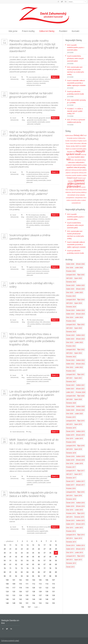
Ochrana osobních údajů (10, 640)
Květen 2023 (80, 334)
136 (34, 595)
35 (33, 552)
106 (47, 579)
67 (45, 564)
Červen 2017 (70, 480)
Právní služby (28, 31)
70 (5, 568)
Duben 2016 (70, 505)
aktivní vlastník (34, 118)
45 (33, 556)
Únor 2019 (70, 438)
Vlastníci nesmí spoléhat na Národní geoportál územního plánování (31, 95)
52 (16, 560)
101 (14, 579)
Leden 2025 (79, 292)
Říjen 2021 (81, 374)
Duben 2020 (70, 409)
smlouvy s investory (33, 83)
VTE (27, 225)
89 (56, 572)
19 (56, 545)
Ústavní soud (31, 273)
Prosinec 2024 (71, 295)
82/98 (67, 135)
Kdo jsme (13, 31)
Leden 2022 (79, 366)
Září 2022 (69, 352)
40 (5, 556)
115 (53, 583)
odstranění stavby (32, 180)
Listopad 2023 (71, 324)
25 (33, 548)
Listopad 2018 (71, 445)
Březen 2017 (80, 484)
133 (14, 595)
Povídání (63, 31)
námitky (73, 146)
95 (33, 575)
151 (27, 603)
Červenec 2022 (71, 356)
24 (27, 548)
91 (10, 575)
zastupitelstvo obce (81, 197)
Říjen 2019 (81, 420)
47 (45, 556)
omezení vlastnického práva (76, 165)
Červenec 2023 (71, 331)
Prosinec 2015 (71, 512)
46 (39, 556)
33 (22, 552)
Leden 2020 (79, 413)
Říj (4, 333)
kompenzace (35, 215)
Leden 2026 (79, 267)
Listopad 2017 (71, 470)
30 (4, 393)
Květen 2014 (80, 544)
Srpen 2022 (78, 352)
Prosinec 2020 (80, 391)
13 (22, 545)
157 (29, 606)
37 (45, 552)
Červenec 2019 (71, 427)
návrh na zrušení (81, 146)
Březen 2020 (80, 409)
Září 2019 (69, 423)
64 (27, 564)
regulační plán (39, 480)
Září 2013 (69, 559)
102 (20, 579)
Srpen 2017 (78, 473)
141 (14, 599)
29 (56, 548)
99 (56, 575)
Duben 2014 (70, 548)
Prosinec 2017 (71, 466)
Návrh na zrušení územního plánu (76, 148)
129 (40, 591)
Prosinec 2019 (71, 416)
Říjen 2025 (81, 274)
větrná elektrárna (38, 223)
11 (10, 545)
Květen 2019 (80, 431)
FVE (29, 215)
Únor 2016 (70, 509)
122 (47, 587)
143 (27, 599)
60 (5, 564)
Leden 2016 (79, 509)
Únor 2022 (70, 366)
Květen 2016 (80, 502)
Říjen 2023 (81, 324)
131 (53, 591)
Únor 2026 (70, 267)
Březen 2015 (80, 523)
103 (27, 579)
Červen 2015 (70, 519)
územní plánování (32, 381)
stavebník (42, 83)
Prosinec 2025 (71, 270)
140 (7, 599)
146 (47, 599)
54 (27, 560)
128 (34, 591)
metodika (43, 215)
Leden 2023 (79, 342)
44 (27, 556)
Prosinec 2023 (71, 320)
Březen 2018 (80, 459)
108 (7, 583)
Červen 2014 (70, 544)
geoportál (42, 118)
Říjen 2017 (81, 470)
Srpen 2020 (78, 398)
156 (23, 606)
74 (27, 568)
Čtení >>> (55, 77)
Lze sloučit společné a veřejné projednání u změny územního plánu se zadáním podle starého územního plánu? (34, 394)
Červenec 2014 (71, 541)
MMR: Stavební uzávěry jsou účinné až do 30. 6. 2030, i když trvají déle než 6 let (34, 441)
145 (40, 599)
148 (7, 603)
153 (40, 603)
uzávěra (35, 482)
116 (7, 587)
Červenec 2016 (71, 498)
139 (53, 595)
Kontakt (76, 31)
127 (27, 591)
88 (50, 572)
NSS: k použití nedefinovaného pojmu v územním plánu (76, 47)
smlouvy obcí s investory (41, 81)
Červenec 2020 (71, 402)
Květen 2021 (80, 384)
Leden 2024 (79, 317)
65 (33, 564)
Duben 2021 (70, 388)
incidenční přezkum (32, 174)
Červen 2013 (70, 566)
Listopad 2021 (71, 374)
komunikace (74, 140)
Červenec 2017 (71, 477)
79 (56, 568)
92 (16, 575)
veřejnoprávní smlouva (34, 85)
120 (34, 587)
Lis (4, 40)
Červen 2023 (70, 334)
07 (4, 134)
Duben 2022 (70, 363)
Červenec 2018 (71, 452)
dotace (71, 135)
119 (27, 587)
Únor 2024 (70, 317)
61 (10, 564)
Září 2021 (69, 377)
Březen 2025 (80, 288)
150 (20, 603)
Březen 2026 (80, 263)
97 (45, 575)
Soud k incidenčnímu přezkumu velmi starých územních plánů (75, 58)
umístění (33, 221)
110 (20, 583)
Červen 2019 (70, 431)
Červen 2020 (70, 406)
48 (50, 556)
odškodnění (72, 162)
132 (7, 595)
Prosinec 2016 (71, 487)
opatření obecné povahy (34, 377)
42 (16, 556)
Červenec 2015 (79, 516)
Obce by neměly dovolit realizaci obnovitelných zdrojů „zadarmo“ (29, 192)
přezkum (45, 377)
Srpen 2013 (78, 559)
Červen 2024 (70, 309)
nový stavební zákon (35, 77)
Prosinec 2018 (71, 441)
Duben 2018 (70, 459)
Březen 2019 (80, 434)
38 (50, 552)
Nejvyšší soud (71, 151)
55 (33, 560)
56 (39, 560)
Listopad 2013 (71, 555)
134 (20, 595)
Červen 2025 (70, 285)
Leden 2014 (79, 552)
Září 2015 (69, 516)
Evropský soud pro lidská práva (76, 138)
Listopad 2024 (71, 299)
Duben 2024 (70, 313)
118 (20, 587)
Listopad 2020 (71, 395)
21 (10, 548)
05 (4, 237)
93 (22, 575)
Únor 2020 (70, 413)
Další (37, 606)
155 (53, 603)
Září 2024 (69, 302)
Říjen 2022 (81, 349)
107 (53, 579)
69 (56, 564)
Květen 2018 (80, 455)
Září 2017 (69, 473)
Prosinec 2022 (71, 345)
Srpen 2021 (78, 377)
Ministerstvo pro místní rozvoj (38, 476)
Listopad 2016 (71, 491)
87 (45, 572)
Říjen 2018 (81, 445)
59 (56, 560)
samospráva (75, 172)
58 (50, 560)
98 (50, 575)
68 (50, 564)
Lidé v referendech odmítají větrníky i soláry (32, 285)
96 (39, 575)
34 (27, 552)
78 (50, 568)
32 (16, 552)
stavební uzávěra (82, 175)
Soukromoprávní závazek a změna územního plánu (30, 237)
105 (40, 579)
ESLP (85, 135)
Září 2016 (69, 495)
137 (40, 595)
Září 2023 (69, 327)
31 (4, 336)
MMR (49, 476)
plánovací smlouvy (38, 79)
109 (14, 583)
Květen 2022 (80, 359)
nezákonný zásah (33, 528)
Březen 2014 (80, 548)
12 (16, 545)
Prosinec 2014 (71, 530)
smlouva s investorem (42, 271)
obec (73, 160)
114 (47, 583)
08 (4, 95)
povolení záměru (82, 170)
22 (16, 548)
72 (16, 568)
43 (22, 556)
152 (34, 603)
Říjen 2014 (81, 534)
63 (22, 564)
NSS (46, 178)
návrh (30, 375)
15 (33, 545)
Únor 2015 (70, 527)
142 (20, 599)
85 (33, 572)
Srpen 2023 (78, 327)
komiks (68, 140)
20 (5, 548)
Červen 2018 (70, 455)
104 (34, 579)
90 (5, 575)
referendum (46, 322)
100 (7, 579)
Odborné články (47, 31)
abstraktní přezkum (34, 172)
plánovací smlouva (36, 269)
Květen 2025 (80, 285)
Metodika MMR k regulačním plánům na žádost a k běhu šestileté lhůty (33, 494)
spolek (74, 175)
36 (39, 552)
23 (22, 548)
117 (14, 587)
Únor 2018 (70, 463)
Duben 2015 (70, 523)
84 (27, 572)
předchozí (9, 541)
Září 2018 (69, 448)
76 (39, 568)
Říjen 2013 (81, 555)
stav (41, 379)
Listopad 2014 (71, 534)
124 (7, 591)
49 (56, 556)
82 (16, 572)
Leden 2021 (70, 391)
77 (45, 568)
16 (39, 545)
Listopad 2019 (71, 420)
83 (22, 572)
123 (53, 587)
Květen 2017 (80, 480)
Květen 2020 (80, 406)
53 (22, 560)
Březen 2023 (80, 338)
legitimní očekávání (35, 267)
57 (45, 560)
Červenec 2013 (71, 562)
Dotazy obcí (79, 135)
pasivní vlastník (32, 122)
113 (40, 583)
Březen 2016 (80, 505)
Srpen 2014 (78, 537)
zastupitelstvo (70, 197)
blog (23, 79)
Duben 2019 (70, 434)
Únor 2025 (70, 292)
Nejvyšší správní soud (37, 178)
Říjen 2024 (81, 299)
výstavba (82, 194)
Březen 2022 (80, 363)
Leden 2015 (79, 527)
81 (10, 572)
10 (5, 545)
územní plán (41, 122)
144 (34, 599)
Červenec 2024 (71, 306)
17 (45, 545)
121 (40, 587)
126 (20, 591)
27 (45, 548)
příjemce (68, 172)
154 (47, 603)
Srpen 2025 (78, 277)
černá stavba (45, 172)
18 (50, 545)
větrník (46, 223)
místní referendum (38, 320)
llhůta (41, 174)
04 (4, 285)
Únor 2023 (70, 342)
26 (4, 441)
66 (39, 564)
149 (14, 603)
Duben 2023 (70, 338)
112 (34, 583)
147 (53, 599)
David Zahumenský (18, 431)
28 (50, 548)
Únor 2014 (70, 552)
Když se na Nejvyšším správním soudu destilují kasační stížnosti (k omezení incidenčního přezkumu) (32, 135)
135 (27, 595)
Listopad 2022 (71, 349)
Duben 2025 (70, 288)
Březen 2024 (80, 313)
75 (33, 568)
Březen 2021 (80, 388)
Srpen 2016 (78, 495)
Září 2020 (69, 398)
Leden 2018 (79, 463)
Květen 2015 (80, 519)
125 (14, 591)
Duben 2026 (70, 263)
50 (5, 560)
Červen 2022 (70, 359)
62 (16, 564)
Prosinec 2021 (71, 370)
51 (10, 560)
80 (5, 572)
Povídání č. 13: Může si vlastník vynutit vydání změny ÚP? (75, 111)
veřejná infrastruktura (76, 189)
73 (22, 568)
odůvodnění (80, 162)
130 (47, 591)
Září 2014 (69, 537)
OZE (40, 217)
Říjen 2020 (81, 395)
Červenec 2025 (71, 281)
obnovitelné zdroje (32, 217)
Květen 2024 (80, 309)
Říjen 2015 (81, 512)
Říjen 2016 (81, 491)
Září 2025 (69, 277)
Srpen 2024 (78, 302)
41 (10, 556)
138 (47, 595)
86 (39, 572)
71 (10, 568)
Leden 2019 (79, 438)
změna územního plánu (74, 200)
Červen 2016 (70, 502)
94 (27, 575)
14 (4, 43)
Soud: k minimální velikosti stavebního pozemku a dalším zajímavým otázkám (76, 83)
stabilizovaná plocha (33, 379)
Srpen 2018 (78, 448)
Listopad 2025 (71, 274)
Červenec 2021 (71, 381)
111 (27, 583)
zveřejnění (37, 124)
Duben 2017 (70, 484)
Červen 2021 (70, 384)
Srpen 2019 (78, 423)
